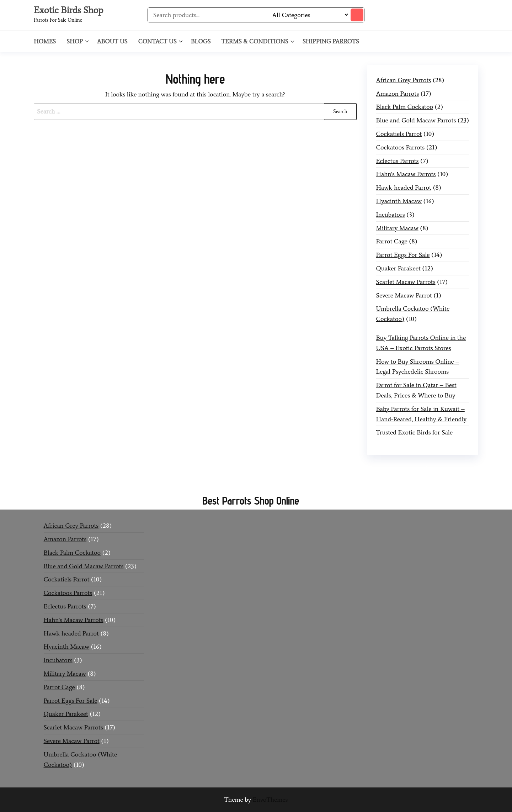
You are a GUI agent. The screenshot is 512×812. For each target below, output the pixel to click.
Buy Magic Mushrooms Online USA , (91, 469)
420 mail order (317, 469)
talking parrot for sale (192, 479)
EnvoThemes (270, 800)
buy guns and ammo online (336, 479)
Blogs (201, 41)
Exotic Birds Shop (68, 10)
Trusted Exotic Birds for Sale (415, 432)
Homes (45, 41)
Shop (75, 41)
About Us (112, 41)
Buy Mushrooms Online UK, (258, 469)
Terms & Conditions (255, 41)
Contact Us (158, 41)
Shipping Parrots (331, 41)
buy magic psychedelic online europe (110, 479)
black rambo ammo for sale (260, 479)
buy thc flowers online (371, 469)
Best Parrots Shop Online (250, 501)
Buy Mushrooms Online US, (180, 469)
